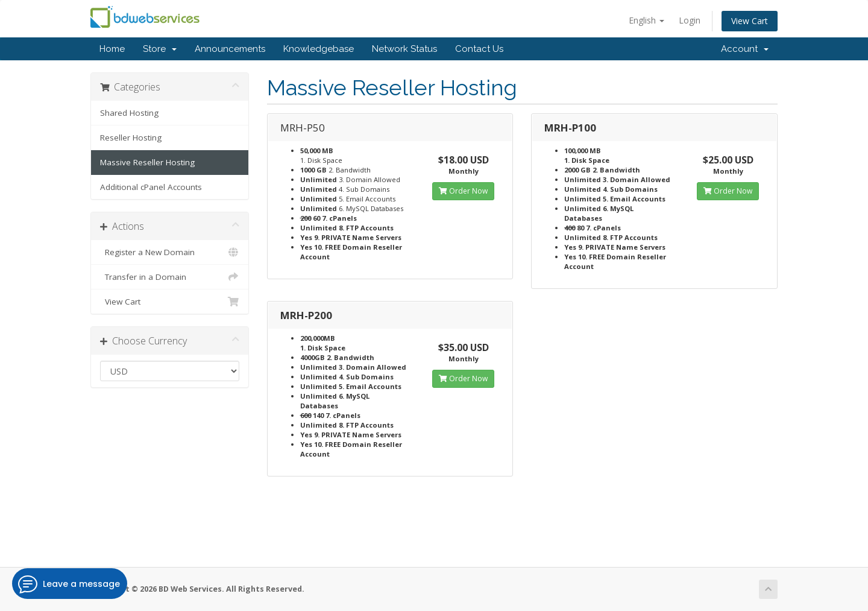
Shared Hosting (129, 113)
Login (690, 20)
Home (112, 49)
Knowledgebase (319, 49)
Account (745, 49)
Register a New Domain (170, 252)
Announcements (230, 49)
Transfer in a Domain (170, 277)
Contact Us (479, 49)
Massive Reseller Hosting (147, 162)
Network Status (404, 49)
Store (160, 49)
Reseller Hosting (131, 138)
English (646, 20)
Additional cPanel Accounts (151, 187)
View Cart (750, 21)
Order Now (463, 191)
